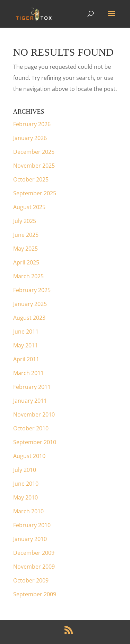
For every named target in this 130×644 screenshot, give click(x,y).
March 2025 (28, 276)
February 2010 (32, 525)
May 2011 (25, 345)
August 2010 (29, 456)
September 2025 (35, 193)
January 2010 (30, 539)
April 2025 (26, 262)
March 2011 (28, 373)
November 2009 (34, 567)
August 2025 (29, 207)
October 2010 (31, 428)
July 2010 (25, 470)
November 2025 (34, 166)
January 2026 (30, 138)
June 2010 (26, 484)
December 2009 (34, 553)
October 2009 (31, 580)
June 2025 (26, 235)
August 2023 (29, 318)
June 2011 (26, 332)
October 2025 (31, 179)
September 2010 (35, 442)
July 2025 (25, 221)
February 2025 (32, 290)
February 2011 (32, 387)
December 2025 (34, 152)
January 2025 (30, 304)
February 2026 (32, 124)
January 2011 (30, 401)
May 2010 (25, 497)
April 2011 (26, 359)
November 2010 (34, 414)
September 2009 (35, 594)
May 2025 (25, 249)
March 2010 (28, 511)
